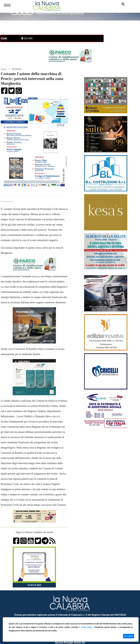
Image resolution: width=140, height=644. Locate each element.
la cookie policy (86, 627)
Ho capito (129, 636)
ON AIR (27, 38)
